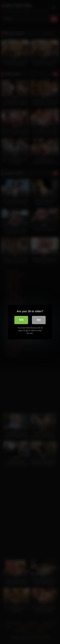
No (39, 320)
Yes (21, 320)
